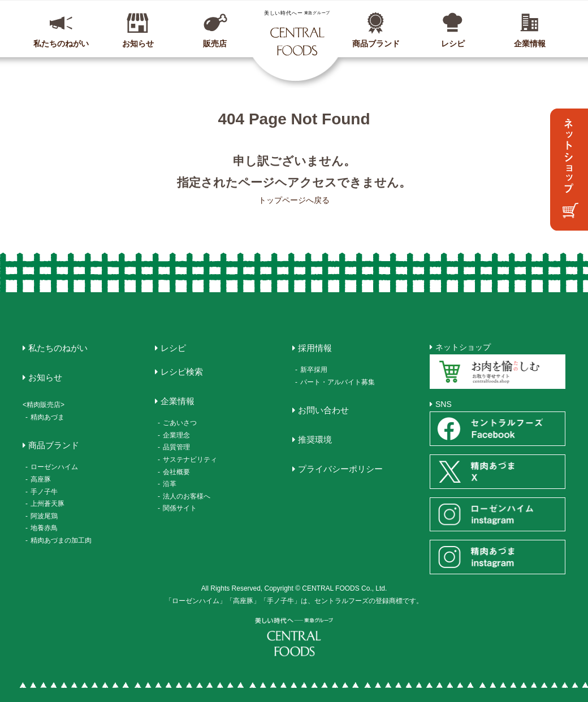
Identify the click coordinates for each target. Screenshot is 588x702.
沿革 (170, 484)
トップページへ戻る (294, 200)
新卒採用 (314, 370)
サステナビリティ (190, 460)
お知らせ (138, 44)
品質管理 (176, 447)
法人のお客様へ (187, 496)
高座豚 (41, 479)
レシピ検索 (182, 372)
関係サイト (180, 508)
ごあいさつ (180, 423)
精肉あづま (47, 417)
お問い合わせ (323, 410)
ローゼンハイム (54, 467)
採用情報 (315, 348)
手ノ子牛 (44, 492)
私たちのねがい (61, 44)
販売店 (215, 44)
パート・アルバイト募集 (338, 382)
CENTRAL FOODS (297, 33)
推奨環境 (315, 439)
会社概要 (176, 472)
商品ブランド (376, 44)
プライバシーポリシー (340, 469)
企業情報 (530, 44)
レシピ (453, 44)
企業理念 (176, 435)
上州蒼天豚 (47, 504)
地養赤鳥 (44, 528)
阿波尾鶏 (44, 516)
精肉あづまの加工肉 (61, 540)
